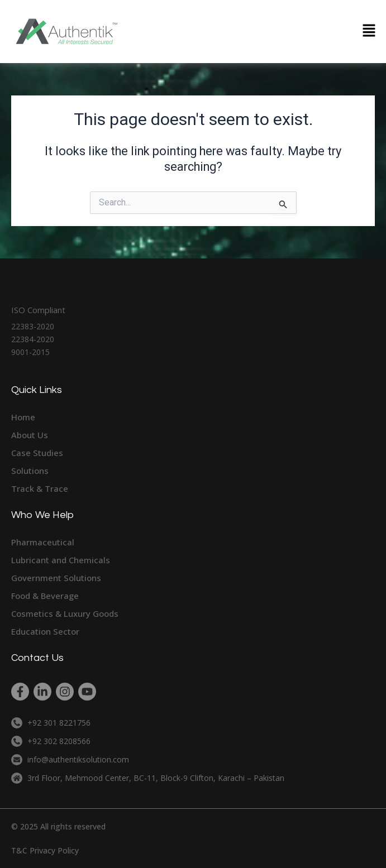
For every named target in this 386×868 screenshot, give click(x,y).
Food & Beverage (45, 596)
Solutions (30, 471)
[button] (369, 31)
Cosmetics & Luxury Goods (65, 613)
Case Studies (37, 453)
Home (23, 417)
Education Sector (45, 631)
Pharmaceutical (43, 542)
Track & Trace (40, 488)
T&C (19, 850)
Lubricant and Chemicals (61, 560)
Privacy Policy (54, 850)
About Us (30, 435)
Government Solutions (56, 578)
